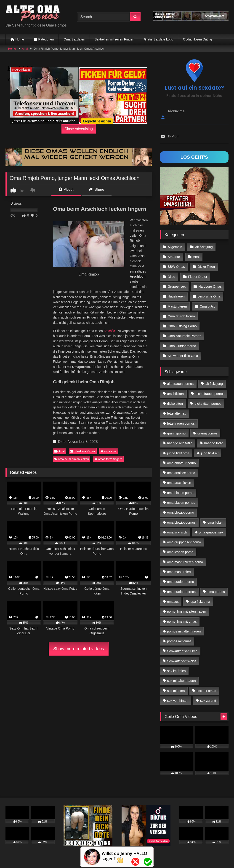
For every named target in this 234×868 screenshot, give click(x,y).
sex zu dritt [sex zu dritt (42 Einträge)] (208, 701)
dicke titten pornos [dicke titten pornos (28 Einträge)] (208, 404)
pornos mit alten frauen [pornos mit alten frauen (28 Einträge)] (184, 631)
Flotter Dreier (198, 277)
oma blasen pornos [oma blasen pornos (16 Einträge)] (181, 503)
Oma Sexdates (74, 39)
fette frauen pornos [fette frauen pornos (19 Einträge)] (181, 423)
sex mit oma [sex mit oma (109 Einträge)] (176, 691)
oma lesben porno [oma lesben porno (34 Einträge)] (180, 552)
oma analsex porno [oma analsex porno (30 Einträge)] (181, 473)
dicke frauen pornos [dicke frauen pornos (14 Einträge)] (210, 394)
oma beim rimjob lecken (72, 459)
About (66, 189)
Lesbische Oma (209, 296)
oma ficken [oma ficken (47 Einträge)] (215, 522)
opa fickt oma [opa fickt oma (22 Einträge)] (200, 602)
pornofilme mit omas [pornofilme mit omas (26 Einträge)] (182, 622)
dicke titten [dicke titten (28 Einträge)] (175, 404)
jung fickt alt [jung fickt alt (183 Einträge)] (210, 453)
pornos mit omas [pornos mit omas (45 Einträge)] (179, 641)
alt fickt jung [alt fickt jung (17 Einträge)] (214, 384)
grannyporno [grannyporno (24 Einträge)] (176, 433)
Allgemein (175, 247)
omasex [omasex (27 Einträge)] (173, 602)
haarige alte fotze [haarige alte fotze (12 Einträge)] (180, 443)
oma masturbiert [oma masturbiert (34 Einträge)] (179, 572)
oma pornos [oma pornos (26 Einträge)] (216, 592)
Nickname (176, 111)
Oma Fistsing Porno (182, 326)
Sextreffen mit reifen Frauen (114, 39)
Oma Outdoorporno (182, 346)
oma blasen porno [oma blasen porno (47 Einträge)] (180, 493)
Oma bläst (207, 306)
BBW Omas (176, 267)
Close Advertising (79, 129)
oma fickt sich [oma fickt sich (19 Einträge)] (177, 532)
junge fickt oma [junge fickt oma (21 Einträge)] (178, 453)
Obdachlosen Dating (198, 39)
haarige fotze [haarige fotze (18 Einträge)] (214, 443)
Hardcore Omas (83, 451)
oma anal (109, 451)
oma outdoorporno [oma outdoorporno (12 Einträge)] (181, 582)
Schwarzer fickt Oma (183, 356)
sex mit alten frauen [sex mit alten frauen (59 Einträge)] (181, 681)
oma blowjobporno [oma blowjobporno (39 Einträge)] (181, 512)
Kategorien (46, 39)
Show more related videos (79, 649)
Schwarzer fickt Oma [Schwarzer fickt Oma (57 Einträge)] (182, 651)
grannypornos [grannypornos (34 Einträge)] (207, 433)
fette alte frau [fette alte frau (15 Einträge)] (177, 413)
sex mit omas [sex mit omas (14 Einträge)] (206, 691)
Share (97, 189)
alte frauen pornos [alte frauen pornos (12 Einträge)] (180, 384)
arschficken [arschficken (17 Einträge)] (175, 394)
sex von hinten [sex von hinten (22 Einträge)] (178, 701)
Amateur (174, 257)
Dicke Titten (206, 267)
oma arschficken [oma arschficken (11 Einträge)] (179, 483)
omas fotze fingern (108, 459)
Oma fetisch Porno (181, 316)
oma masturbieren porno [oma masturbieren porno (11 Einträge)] (185, 562)
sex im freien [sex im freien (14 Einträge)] (176, 671)
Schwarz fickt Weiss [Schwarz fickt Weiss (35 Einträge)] (182, 661)
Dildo (172, 277)
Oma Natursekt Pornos (184, 336)
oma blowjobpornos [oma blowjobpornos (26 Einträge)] (181, 522)
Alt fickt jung (204, 247)
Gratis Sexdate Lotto (159, 39)
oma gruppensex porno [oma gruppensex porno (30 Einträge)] (184, 542)
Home (20, 39)
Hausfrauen (176, 296)
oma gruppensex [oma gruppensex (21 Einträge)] (211, 532)
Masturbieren (177, 306)
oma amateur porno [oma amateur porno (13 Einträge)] (181, 463)
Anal (25, 49)
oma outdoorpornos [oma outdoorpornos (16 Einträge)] (181, 592)
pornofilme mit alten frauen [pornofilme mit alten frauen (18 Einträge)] (186, 611)
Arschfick (110, 331)
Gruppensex (177, 287)
